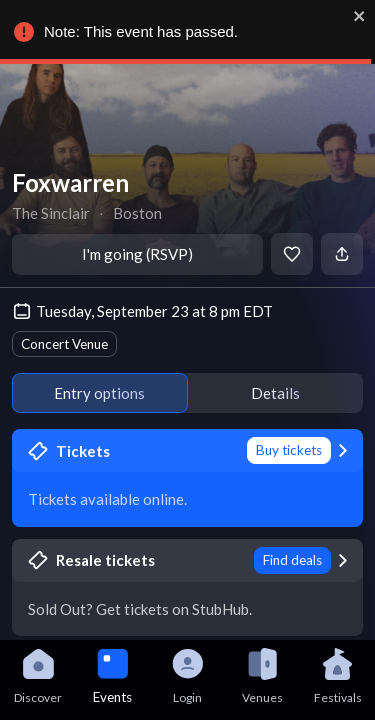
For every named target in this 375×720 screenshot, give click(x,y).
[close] (364, 16)
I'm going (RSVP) (137, 254)
